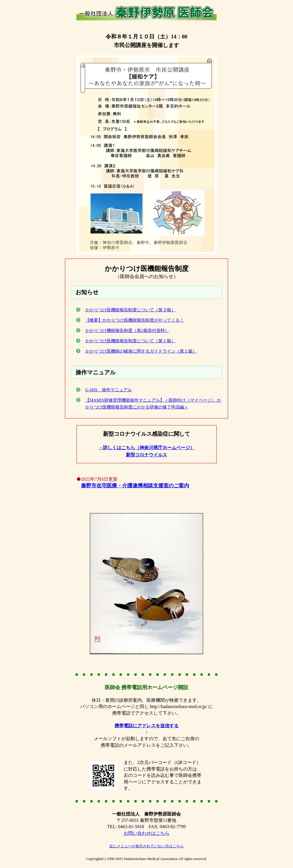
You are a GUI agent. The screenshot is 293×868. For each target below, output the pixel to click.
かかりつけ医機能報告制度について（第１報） (130, 341)
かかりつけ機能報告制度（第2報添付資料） (127, 331)
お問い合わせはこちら (146, 833)
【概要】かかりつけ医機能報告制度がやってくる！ (135, 320)
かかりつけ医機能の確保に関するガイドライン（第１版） (141, 351)
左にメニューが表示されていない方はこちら (146, 846)
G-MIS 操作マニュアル (109, 390)
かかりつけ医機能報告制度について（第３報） (130, 310)
